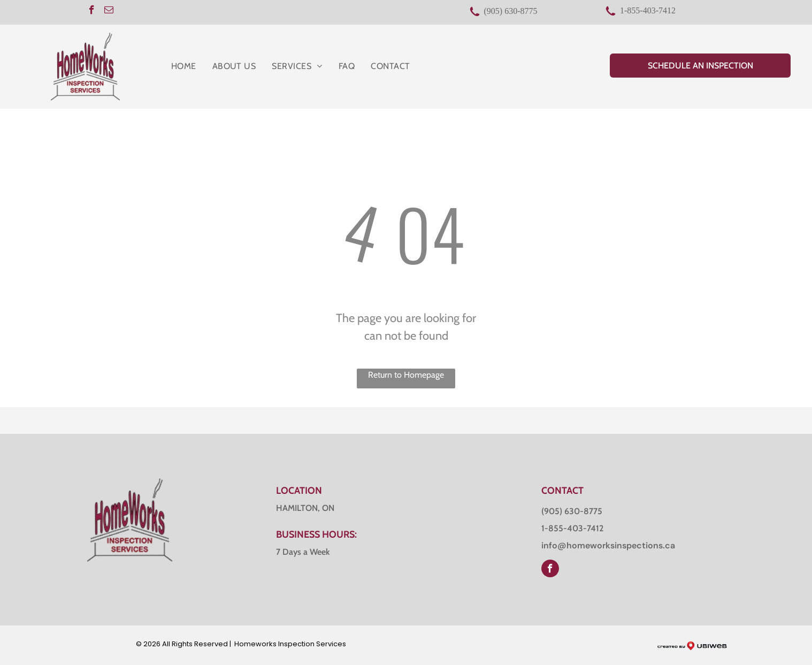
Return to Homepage (406, 375)
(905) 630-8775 (511, 11)
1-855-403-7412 (648, 10)
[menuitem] (184, 66)
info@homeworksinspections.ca (608, 545)
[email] (109, 11)
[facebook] (92, 11)
